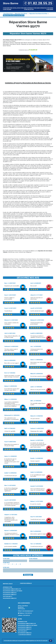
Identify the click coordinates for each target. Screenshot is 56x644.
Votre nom (6, 559)
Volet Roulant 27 (8, 596)
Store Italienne (7, 10)
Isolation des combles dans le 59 (12, 589)
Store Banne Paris (8, 8)
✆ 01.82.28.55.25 (38, 3)
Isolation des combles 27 (10, 595)
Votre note (6, 563)
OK (51, 641)
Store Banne (50, 10)
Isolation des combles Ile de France (13, 591)
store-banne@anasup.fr (28, 611)
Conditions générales (26, 583)
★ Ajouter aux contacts (25, 635)
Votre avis (6, 567)
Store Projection (29, 10)
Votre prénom (33, 559)
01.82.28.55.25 (28, 613)
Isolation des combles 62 (10, 593)
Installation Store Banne (20, 8)
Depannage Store (8, 587)
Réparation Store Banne (47, 8)
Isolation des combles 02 (10, 598)
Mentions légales (8, 584)
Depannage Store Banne (34, 8)
